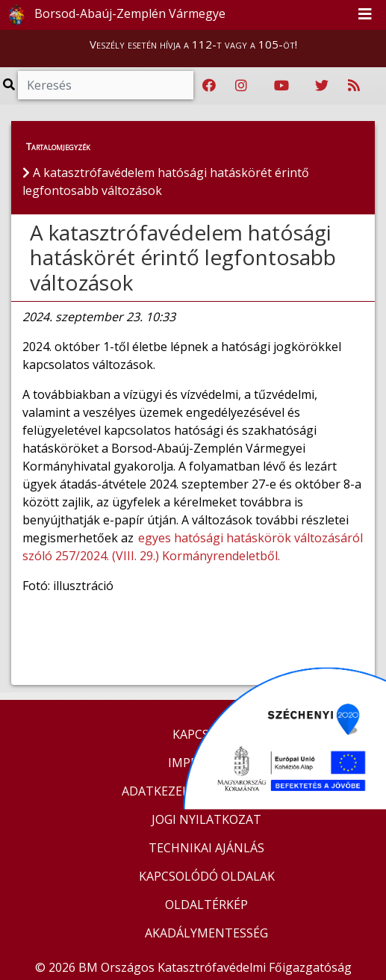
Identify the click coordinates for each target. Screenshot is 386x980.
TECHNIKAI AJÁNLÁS (206, 848)
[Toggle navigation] (365, 15)
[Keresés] (106, 85)
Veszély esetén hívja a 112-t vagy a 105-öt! (193, 44)
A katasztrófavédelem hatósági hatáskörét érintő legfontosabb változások (183, 257)
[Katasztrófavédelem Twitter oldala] (322, 86)
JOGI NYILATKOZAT (206, 819)
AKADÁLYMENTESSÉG (206, 933)
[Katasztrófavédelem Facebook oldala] (209, 86)
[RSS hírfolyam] (354, 86)
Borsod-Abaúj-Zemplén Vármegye (113, 15)
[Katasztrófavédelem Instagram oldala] (241, 86)
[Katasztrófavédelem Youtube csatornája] (281, 86)
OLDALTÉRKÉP (206, 905)
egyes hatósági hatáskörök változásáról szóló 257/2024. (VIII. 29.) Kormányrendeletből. (193, 547)
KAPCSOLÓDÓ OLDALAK (207, 876)
